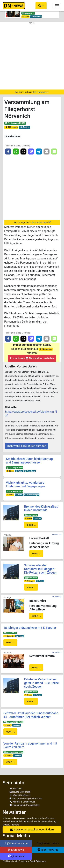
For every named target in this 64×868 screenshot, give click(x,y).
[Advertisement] (32, 57)
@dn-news (16, 850)
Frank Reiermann (38, 861)
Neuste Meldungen (20, 792)
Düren (25, 17)
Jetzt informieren (41, 92)
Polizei (25, 127)
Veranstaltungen (32, 495)
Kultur (19, 471)
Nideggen (30, 581)
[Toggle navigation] (57, 6)
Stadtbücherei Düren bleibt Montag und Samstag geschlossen (29, 461)
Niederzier (9, 636)
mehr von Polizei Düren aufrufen (27, 446)
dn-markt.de (57, 534)
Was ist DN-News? (20, 795)
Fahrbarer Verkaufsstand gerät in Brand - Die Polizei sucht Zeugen (42, 683)
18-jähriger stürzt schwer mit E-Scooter (30, 628)
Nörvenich (11, 127)
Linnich (8, 755)
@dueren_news (48, 843)
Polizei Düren (13, 136)
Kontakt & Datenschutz (22, 802)
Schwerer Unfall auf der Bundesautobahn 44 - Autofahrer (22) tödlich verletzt (31, 715)
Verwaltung (36, 17)
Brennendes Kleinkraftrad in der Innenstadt (41, 508)
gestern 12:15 (28, 13)
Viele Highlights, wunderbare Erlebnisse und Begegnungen (25, 484)
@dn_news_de (48, 850)
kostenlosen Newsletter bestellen (32, 358)
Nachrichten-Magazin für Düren (26, 798)
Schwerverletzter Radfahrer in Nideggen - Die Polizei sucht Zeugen (41, 569)
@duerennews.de (16, 843)
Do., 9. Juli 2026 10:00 (13, 752)
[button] (41, 6)
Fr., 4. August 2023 (15, 123)
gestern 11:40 (31, 515)
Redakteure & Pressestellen (24, 805)
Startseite (16, 789)
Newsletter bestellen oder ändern (32, 830)
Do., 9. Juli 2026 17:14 (13, 722)
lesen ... (31, 525)
